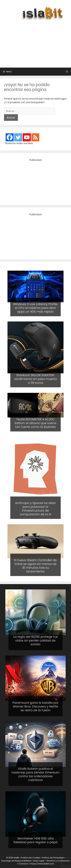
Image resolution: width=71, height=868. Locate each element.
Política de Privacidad (53, 858)
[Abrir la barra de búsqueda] (67, 72)
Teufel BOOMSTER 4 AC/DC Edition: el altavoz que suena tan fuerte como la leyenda (35, 423)
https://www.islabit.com (42, 864)
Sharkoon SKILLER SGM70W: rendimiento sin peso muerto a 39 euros (35, 379)
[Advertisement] (38, 43)
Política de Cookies (31, 858)
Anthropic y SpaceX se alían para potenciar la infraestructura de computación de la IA (35, 509)
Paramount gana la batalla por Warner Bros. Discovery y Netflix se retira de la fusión (35, 706)
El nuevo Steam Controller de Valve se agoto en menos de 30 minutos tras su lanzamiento (35, 566)
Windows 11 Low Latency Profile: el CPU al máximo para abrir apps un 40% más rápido (35, 308)
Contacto (23, 864)
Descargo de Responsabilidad (16, 861)
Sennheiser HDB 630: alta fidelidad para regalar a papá (35, 840)
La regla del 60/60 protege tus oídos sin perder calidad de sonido (35, 640)
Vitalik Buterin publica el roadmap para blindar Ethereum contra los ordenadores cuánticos (35, 774)
